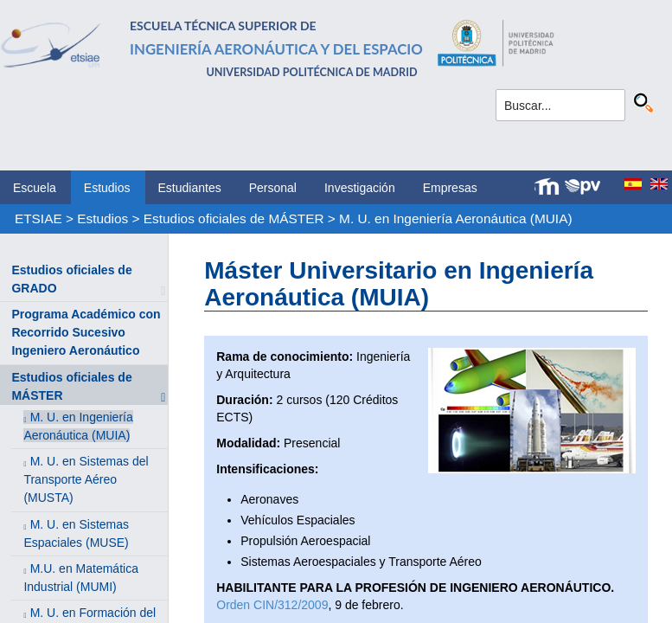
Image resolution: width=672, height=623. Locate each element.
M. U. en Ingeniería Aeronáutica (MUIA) (455, 218)
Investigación (360, 188)
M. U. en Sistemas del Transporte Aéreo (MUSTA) (86, 479)
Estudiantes (190, 188)
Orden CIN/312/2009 (272, 605)
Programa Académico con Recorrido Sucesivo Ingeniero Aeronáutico (86, 332)
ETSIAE (38, 218)
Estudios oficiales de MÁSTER (234, 218)
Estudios (107, 188)
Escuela (35, 188)
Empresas (450, 188)
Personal (273, 188)
